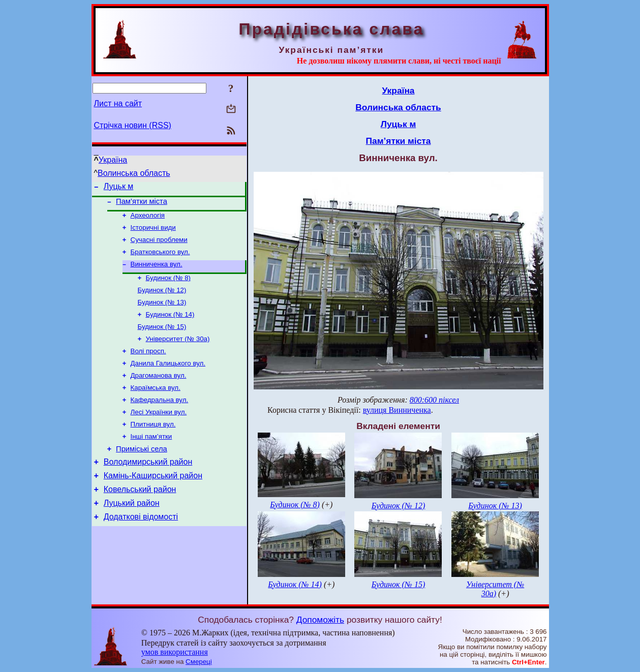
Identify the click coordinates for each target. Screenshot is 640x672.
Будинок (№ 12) (162, 300)
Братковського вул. (160, 259)
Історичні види (153, 233)
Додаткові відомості (141, 548)
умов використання (175, 652)
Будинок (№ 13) (162, 313)
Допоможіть (320, 620)
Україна (113, 160)
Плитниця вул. (153, 446)
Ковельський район (140, 518)
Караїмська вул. (156, 406)
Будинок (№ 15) (162, 340)
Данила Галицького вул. (168, 379)
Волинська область (134, 173)
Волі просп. (148, 366)
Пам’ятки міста (142, 204)
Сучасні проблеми (159, 246)
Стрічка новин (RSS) (133, 125)
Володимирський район (148, 487)
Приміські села (142, 473)
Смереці (199, 662)
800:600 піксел (434, 400)
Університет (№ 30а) (178, 353)
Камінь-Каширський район (153, 502)
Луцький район (132, 533)
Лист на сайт (118, 103)
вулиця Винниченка (397, 410)
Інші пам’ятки (151, 459)
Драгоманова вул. (159, 393)
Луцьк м (119, 188)
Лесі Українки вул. (159, 432)
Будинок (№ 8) (169, 287)
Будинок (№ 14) (170, 327)
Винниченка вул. (157, 272)
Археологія (148, 219)
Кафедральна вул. (160, 419)
